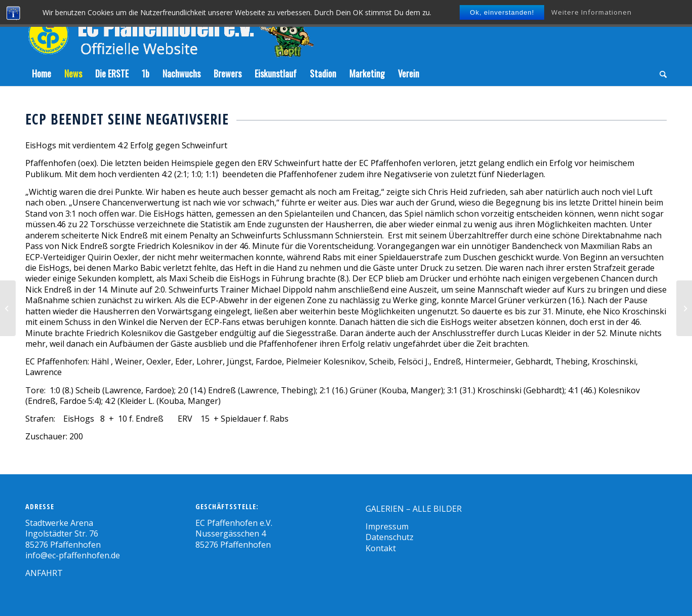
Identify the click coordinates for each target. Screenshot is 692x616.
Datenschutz (390, 537)
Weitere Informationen (592, 12)
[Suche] (660, 73)
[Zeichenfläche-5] (170, 30)
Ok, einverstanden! (502, 12)
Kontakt (381, 548)
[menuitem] (42, 73)
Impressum (387, 526)
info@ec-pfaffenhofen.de (73, 555)
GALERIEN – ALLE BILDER (414, 509)
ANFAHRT (44, 573)
